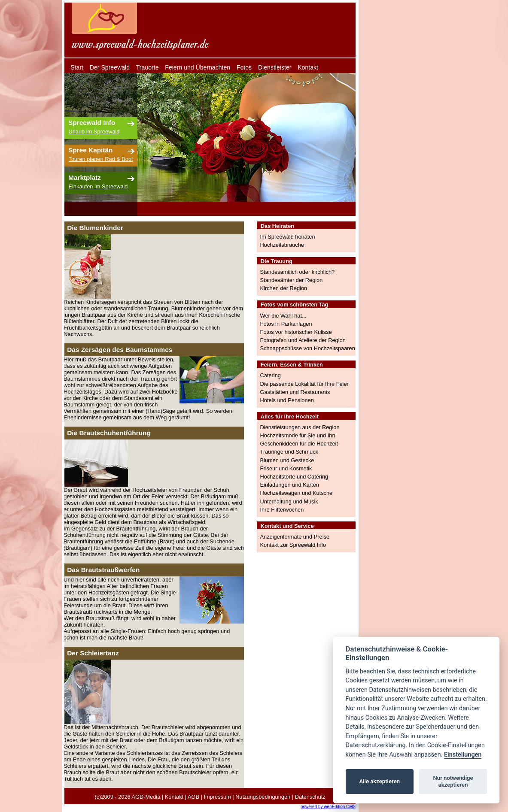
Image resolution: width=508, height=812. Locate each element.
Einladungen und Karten (290, 485)
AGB (193, 797)
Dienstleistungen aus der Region (300, 427)
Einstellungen (463, 755)
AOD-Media (146, 797)
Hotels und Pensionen (287, 400)
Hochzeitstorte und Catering (294, 477)
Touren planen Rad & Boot (100, 159)
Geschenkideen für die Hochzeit (299, 444)
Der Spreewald (110, 67)
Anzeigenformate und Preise (295, 537)
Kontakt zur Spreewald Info (293, 545)
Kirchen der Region (284, 288)
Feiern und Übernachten (198, 67)
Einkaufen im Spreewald (98, 186)
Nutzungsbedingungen (263, 797)
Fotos (244, 67)
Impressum (217, 797)
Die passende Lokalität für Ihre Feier (304, 384)
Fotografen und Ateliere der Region (303, 340)
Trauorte (148, 67)
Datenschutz (310, 797)
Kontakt (308, 67)
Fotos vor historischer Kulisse (296, 332)
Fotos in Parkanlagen (286, 324)
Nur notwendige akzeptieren (453, 781)
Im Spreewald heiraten (288, 237)
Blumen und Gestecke (287, 460)
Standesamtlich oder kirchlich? (298, 272)
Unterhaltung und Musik (289, 501)
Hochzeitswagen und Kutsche (297, 493)
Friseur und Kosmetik (286, 468)
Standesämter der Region (292, 280)
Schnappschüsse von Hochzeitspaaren (308, 348)
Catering (271, 375)
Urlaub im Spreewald (94, 132)
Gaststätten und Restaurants (295, 392)
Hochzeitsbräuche (282, 245)
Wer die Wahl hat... (283, 316)
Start (77, 67)
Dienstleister (275, 67)
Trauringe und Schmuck (289, 452)
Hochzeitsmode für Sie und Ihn (298, 435)
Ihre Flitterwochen (282, 510)
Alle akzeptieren (379, 781)
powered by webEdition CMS (328, 807)
